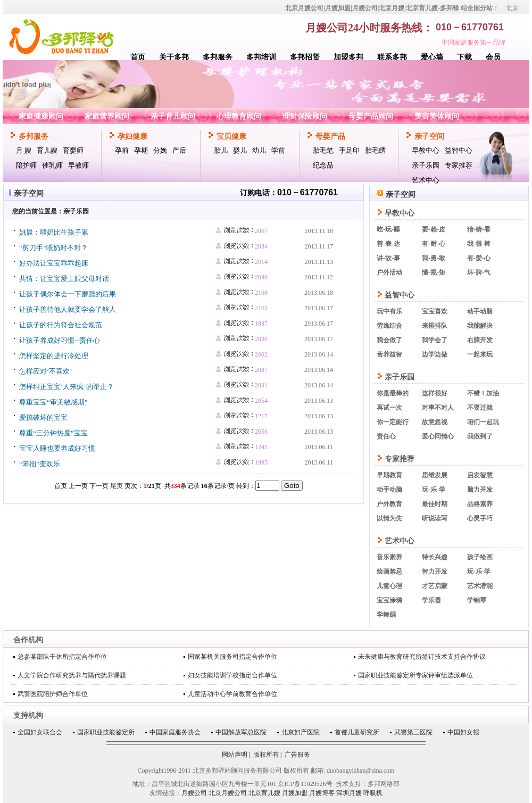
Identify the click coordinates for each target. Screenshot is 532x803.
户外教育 (389, 504)
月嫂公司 (194, 793)
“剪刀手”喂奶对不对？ (53, 248)
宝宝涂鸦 (389, 600)
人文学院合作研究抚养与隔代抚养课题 (72, 675)
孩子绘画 (480, 557)
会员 (493, 57)
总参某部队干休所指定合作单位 (62, 657)
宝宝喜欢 (435, 311)
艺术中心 (426, 180)
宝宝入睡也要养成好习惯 (57, 448)
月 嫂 (24, 150)
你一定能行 (393, 422)
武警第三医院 (413, 732)
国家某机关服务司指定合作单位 (232, 657)
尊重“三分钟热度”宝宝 (53, 433)
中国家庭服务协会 (175, 732)
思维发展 (435, 475)
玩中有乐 (389, 311)
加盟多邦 (348, 57)
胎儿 (221, 150)
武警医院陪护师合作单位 (53, 694)
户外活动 (389, 272)
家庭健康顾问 (41, 116)
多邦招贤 (305, 57)
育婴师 (73, 150)
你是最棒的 (393, 393)
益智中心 (459, 150)
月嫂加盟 (295, 793)
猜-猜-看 (479, 229)
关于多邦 (174, 57)
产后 (179, 150)
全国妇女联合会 (40, 732)
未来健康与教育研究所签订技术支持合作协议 (422, 657)
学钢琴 (477, 600)
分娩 (160, 150)
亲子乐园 (426, 165)
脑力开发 (480, 490)
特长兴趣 (435, 557)
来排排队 (435, 326)
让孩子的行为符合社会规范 (61, 325)
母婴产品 (330, 136)
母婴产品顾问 (371, 116)
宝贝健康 (231, 136)
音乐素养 (389, 557)
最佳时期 (435, 504)
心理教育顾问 (239, 116)
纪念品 (323, 165)
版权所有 (266, 755)
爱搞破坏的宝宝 (43, 417)
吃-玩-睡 (388, 229)
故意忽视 (435, 422)
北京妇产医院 (301, 732)
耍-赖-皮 (434, 229)
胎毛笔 (323, 150)
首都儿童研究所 (357, 732)
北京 (512, 8)
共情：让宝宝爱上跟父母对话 (64, 279)
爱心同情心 (438, 436)
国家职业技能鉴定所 (106, 732)
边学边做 (435, 354)
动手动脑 (480, 311)
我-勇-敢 (434, 258)
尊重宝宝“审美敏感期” (53, 402)
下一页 (99, 486)
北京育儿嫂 (264, 793)
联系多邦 (392, 57)
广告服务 (297, 755)
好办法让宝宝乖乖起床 (54, 263)
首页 (138, 57)
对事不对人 (438, 408)
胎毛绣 (375, 150)
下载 (464, 57)
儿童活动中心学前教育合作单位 (232, 694)
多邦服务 (218, 57)
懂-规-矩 (434, 272)
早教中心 (426, 150)
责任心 (386, 436)
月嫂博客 (322, 793)
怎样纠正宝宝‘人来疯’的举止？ (66, 387)
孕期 (141, 150)
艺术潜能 (480, 586)
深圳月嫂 (349, 793)
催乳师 (52, 165)
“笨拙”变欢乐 (40, 464)
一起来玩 (480, 354)
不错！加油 (483, 393)
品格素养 (480, 504)
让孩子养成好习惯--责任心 (60, 340)
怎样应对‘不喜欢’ (46, 371)
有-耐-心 (434, 244)
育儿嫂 (47, 150)
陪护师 (26, 165)
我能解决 (480, 326)
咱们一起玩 (483, 422)
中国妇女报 (463, 732)
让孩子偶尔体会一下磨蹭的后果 (68, 294)
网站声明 (235, 755)
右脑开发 (480, 340)
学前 (278, 150)
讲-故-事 (388, 258)
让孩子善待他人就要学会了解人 (68, 309)
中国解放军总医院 (241, 732)
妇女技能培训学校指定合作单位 (232, 675)
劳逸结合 (389, 326)
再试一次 (389, 408)
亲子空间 (429, 136)
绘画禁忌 (389, 572)
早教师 (78, 165)
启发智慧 (480, 475)
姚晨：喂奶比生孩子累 (54, 232)
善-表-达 (388, 244)
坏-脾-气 (479, 272)
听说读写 (435, 518)
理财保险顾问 (305, 116)
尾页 (117, 486)
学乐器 (431, 600)
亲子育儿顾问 (173, 116)
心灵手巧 (480, 518)
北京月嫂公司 (228, 793)
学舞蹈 (386, 615)
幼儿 (259, 150)
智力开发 (435, 572)
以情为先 (389, 518)
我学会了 (435, 340)
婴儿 (240, 150)
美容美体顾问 (437, 116)
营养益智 (389, 354)
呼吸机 (373, 793)
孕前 (122, 150)
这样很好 (435, 393)
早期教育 (389, 475)
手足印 (349, 150)
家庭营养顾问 (107, 116)
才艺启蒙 (435, 586)
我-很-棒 (479, 244)
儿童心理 (389, 586)
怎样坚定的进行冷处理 (54, 356)
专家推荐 (459, 165)
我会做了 (389, 340)
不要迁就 (480, 408)
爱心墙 (432, 57)
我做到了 (480, 436)
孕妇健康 (132, 136)
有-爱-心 (479, 258)
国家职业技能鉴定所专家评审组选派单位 (415, 675)
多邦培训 (261, 57)
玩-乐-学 (434, 490)
